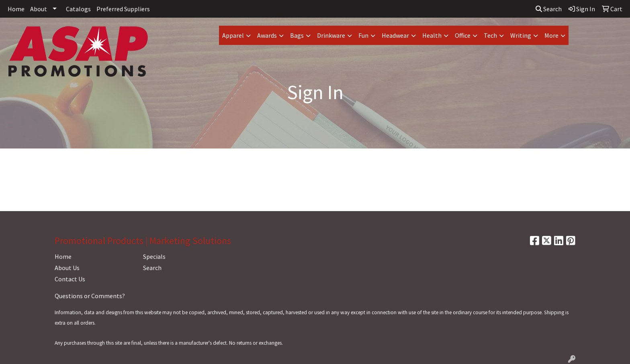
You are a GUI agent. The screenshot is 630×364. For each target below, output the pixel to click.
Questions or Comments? (90, 296)
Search (549, 9)
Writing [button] (521, 35)
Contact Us (70, 279)
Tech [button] (490, 35)
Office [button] (463, 35)
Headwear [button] (395, 35)
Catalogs (78, 9)
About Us (67, 268)
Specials (154, 256)
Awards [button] (267, 35)
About (39, 9)
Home (16, 9)
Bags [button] (297, 35)
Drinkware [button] (331, 35)
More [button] (551, 35)
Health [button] (432, 35)
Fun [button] (363, 35)
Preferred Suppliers (123, 9)
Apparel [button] (233, 35)
